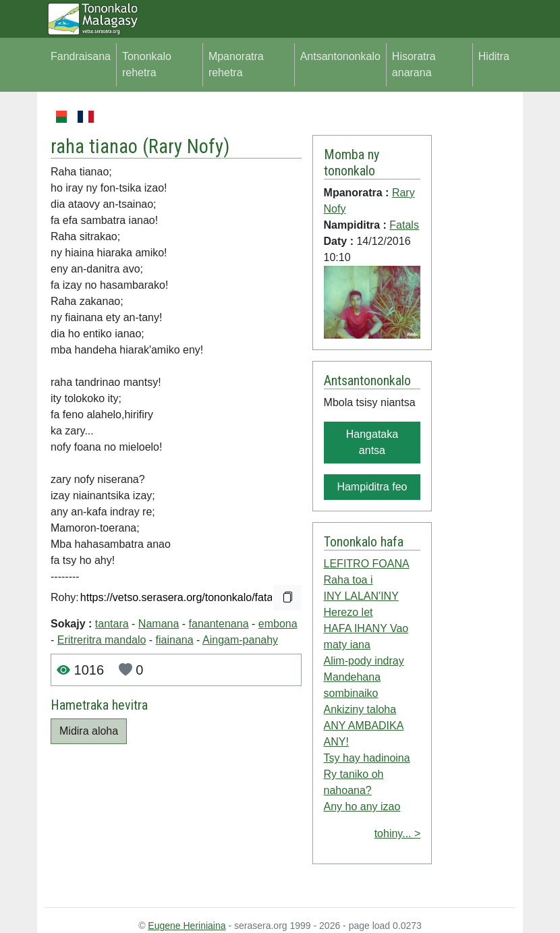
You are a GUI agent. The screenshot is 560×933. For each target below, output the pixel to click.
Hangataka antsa (372, 442)
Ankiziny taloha (360, 709)
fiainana (175, 640)
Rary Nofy (186, 146)
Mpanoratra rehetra (236, 64)
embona (278, 624)
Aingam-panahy (240, 640)
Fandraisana (81, 56)
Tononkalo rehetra (147, 64)
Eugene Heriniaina (187, 926)
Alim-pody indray (364, 661)
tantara (112, 624)
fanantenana (219, 624)
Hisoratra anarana (414, 64)
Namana (159, 624)
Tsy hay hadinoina (367, 758)
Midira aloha (89, 731)
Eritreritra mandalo (102, 640)
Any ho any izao (362, 807)
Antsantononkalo (340, 56)
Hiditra (494, 56)
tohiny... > (398, 833)
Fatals (404, 225)
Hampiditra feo (372, 487)
